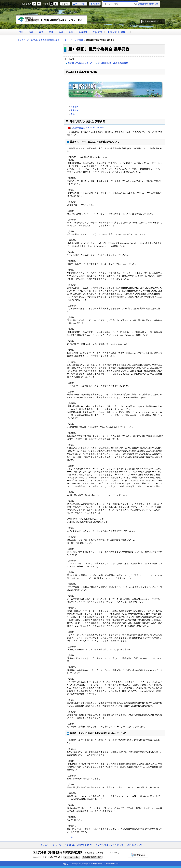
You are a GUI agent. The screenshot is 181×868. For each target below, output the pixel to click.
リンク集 (96, 4)
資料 (73, 114)
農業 (71, 32)
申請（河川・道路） (118, 32)
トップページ (23, 40)
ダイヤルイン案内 (72, 857)
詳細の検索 (143, 4)
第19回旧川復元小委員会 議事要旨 (113, 63)
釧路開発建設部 (52, 20)
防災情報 (97, 32)
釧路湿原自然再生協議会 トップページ (56, 40)
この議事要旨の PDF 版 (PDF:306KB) (88, 128)
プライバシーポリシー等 (51, 845)
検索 (136, 4)
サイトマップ (81, 4)
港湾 (41, 32)
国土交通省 (138, 855)
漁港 (61, 32)
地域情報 (83, 32)
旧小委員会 (79, 40)
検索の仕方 (154, 4)
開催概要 (75, 107)
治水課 (34, 40)
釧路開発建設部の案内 (92, 857)
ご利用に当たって (135, 845)
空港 (51, 32)
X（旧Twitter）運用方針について (78, 845)
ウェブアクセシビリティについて (110, 845)
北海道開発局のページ (154, 21)
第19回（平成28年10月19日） (81, 63)
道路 (31, 32)
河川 (21, 32)
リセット (65, 4)
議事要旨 (75, 110)
